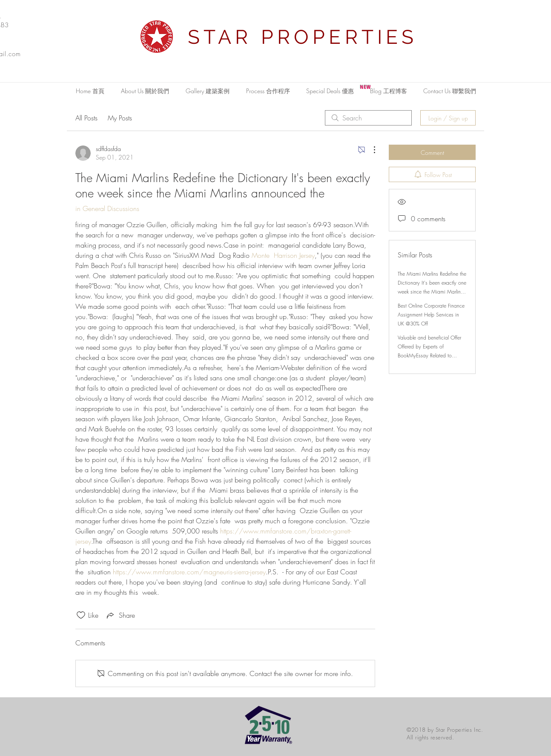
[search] (368, 118)
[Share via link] (120, 615)
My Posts (120, 118)
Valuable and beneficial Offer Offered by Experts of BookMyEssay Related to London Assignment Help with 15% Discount (430, 355)
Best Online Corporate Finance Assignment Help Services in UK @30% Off (431, 315)
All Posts (86, 118)
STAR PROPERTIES (303, 37)
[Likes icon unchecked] (81, 615)
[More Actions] (370, 150)
